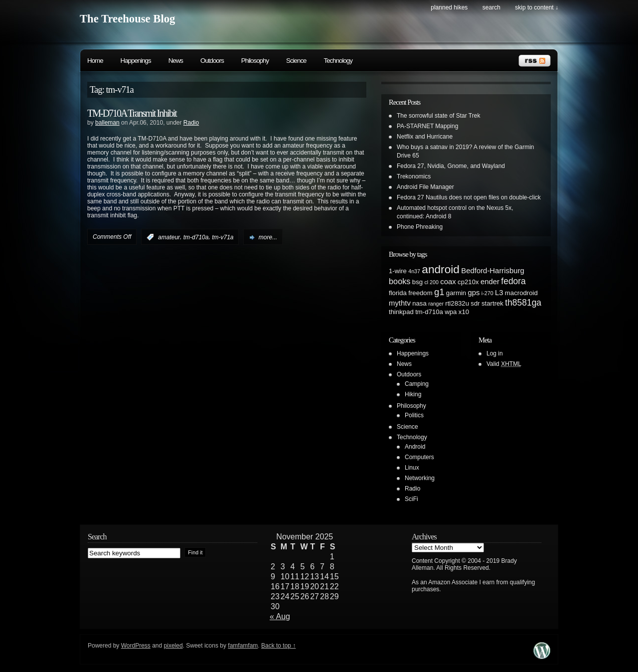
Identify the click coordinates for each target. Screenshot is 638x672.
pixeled (173, 646)
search (491, 7)
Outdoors (212, 61)
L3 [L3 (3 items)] (499, 293)
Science (296, 61)
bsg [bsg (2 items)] (417, 282)
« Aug (280, 616)
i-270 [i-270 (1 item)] (487, 293)
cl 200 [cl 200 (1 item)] (431, 282)
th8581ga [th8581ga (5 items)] (523, 303)
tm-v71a (223, 237)
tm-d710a (196, 237)
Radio (191, 123)
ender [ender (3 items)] (490, 282)
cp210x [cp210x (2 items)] (468, 282)
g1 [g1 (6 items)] (439, 292)
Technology (338, 61)
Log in (495, 353)
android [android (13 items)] (441, 269)
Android (415, 447)
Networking (420, 478)
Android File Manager (425, 187)
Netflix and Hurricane (425, 137)
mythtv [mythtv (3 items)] (400, 303)
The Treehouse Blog (127, 19)
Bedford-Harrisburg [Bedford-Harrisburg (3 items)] (493, 271)
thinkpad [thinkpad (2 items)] (401, 312)
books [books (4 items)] (400, 281)
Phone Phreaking (420, 227)
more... (268, 237)
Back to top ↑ (278, 646)
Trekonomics (414, 176)
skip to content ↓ (537, 7)
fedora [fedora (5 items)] (513, 281)
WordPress (136, 646)
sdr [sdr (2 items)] (475, 303)
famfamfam (243, 646)
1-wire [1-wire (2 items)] (398, 271)
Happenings (136, 61)
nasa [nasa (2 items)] (419, 303)
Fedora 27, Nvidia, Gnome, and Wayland (451, 166)
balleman (107, 123)
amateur (169, 237)
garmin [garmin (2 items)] (456, 293)
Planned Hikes (449, 7)
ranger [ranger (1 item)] (436, 304)
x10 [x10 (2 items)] (464, 312)
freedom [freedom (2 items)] (420, 293)
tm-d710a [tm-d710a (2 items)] (429, 312)
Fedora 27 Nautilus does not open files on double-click (469, 197)
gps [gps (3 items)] (474, 293)
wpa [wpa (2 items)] (451, 312)
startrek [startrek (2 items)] (492, 303)
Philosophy (255, 61)
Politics (414, 415)
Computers (419, 457)
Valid (504, 364)
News (176, 61)
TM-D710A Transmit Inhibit (132, 113)
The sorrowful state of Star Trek (438, 116)
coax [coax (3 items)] (448, 282)
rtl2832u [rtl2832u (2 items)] (457, 303)
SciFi (411, 499)
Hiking (413, 394)
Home (95, 61)
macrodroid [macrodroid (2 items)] (521, 293)
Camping (417, 384)
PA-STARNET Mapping (427, 126)
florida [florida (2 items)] (398, 293)
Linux (412, 468)
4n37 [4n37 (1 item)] (414, 271)
